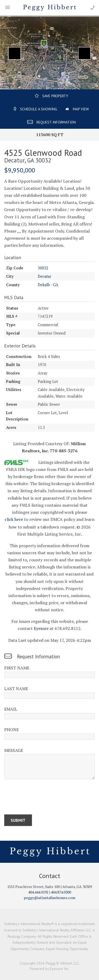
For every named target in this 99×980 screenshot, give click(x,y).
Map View (81, 109)
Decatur (44, 276)
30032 (43, 268)
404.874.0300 (61, 892)
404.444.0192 (38, 892)
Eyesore (41, 628)
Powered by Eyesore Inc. (49, 969)
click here (14, 519)
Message (14, 750)
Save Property (55, 96)
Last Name (16, 689)
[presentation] (44, 798)
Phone (11, 730)
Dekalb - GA (48, 285)
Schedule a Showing (39, 109)
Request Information (56, 122)
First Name (17, 668)
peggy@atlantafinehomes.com (49, 898)
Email (11, 709)
